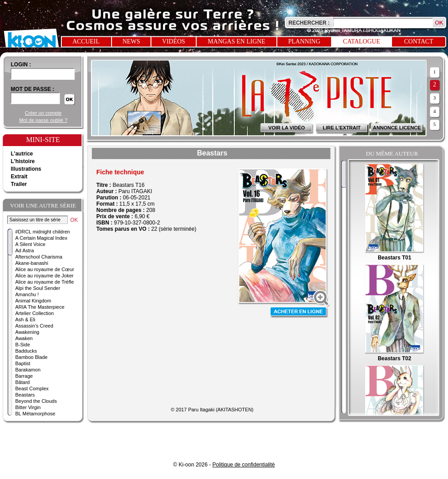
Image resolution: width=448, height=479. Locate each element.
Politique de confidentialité (243, 465)
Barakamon (28, 370)
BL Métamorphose (35, 414)
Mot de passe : (32, 89)
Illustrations (26, 169)
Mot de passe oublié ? (43, 120)
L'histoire (23, 161)
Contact (419, 41)
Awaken (24, 338)
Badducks (26, 351)
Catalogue (362, 41)
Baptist (23, 363)
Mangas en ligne (237, 41)
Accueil (86, 41)
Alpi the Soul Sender (38, 288)
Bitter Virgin (28, 407)
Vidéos (174, 41)
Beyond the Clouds (36, 401)
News (131, 41)
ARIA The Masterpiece (40, 307)
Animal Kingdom (33, 301)
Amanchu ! (27, 294)
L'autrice (22, 154)
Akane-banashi (32, 263)
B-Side (23, 345)
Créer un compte (43, 113)
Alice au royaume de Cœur (45, 269)
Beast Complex (32, 388)
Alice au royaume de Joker (44, 276)
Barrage (24, 376)
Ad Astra (25, 250)
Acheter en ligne (299, 313)
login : (21, 65)
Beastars (25, 395)
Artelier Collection (34, 313)
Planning (304, 41)
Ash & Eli (25, 319)
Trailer (19, 184)
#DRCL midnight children (43, 232)
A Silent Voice (30, 244)
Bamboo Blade (31, 357)
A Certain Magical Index (41, 238)
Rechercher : (309, 23)
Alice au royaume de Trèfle (45, 282)
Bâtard (22, 382)
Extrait (19, 177)
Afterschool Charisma (39, 257)
